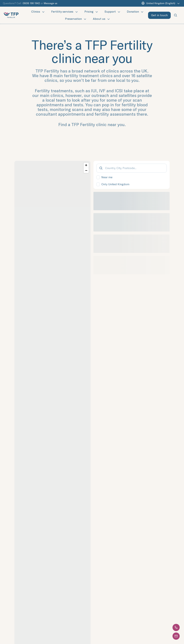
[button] (176, 627)
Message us (50, 3)
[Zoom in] (86, 165)
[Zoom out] (86, 170)
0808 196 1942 (31, 3)
